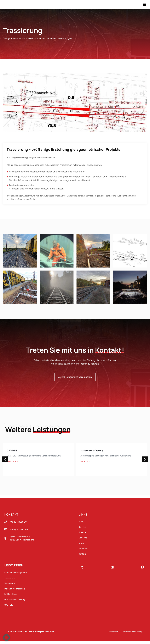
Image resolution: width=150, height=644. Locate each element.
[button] (144, 4)
